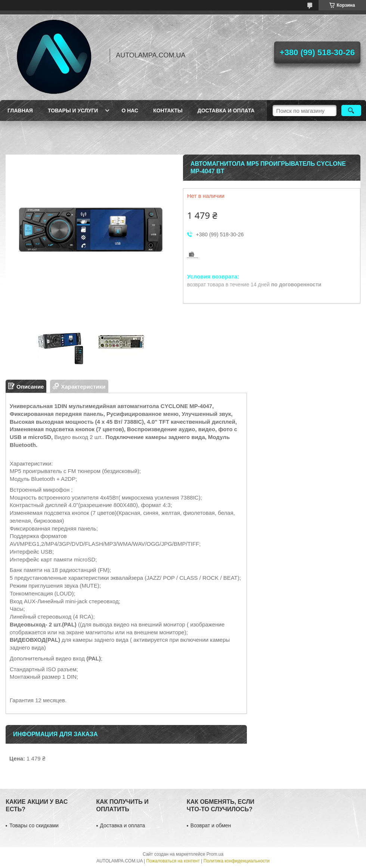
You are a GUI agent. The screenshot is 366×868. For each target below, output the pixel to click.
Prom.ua (215, 854)
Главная (20, 111)
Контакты (168, 111)
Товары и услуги (73, 111)
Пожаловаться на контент (173, 861)
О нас (130, 111)
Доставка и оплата (226, 111)
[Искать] (351, 111)
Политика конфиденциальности (237, 861)
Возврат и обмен (211, 825)
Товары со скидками (34, 825)
